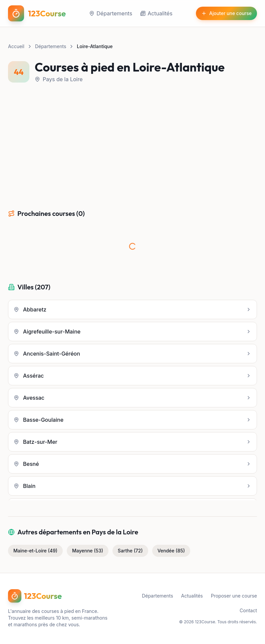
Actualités (156, 13)
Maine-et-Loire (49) (35, 551)
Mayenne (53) (88, 551)
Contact (248, 610)
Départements (111, 13)
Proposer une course (234, 596)
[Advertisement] (132, 146)
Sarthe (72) (130, 551)
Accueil (16, 46)
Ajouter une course (226, 13)
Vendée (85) (171, 551)
